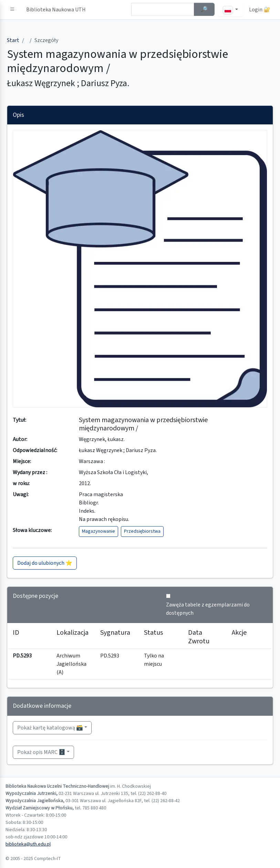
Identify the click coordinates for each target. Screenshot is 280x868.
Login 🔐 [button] (260, 10)
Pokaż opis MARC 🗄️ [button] (41, 752)
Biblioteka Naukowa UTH (56, 10)
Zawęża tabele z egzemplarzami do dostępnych (208, 609)
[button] (12, 10)
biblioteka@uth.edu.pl (28, 844)
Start (13, 40)
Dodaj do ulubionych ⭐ (45, 563)
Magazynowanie (98, 531)
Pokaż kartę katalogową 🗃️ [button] (50, 728)
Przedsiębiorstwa (142, 531)
